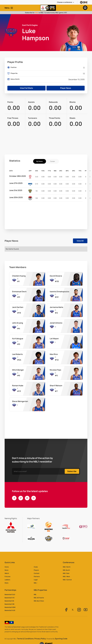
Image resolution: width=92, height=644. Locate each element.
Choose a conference (65, 2)
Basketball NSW (10, 607)
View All (80, 241)
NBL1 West (66, 576)
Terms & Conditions (25, 639)
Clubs (36, 567)
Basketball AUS (10, 610)
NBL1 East (66, 573)
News (6, 570)
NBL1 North (67, 567)
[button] (66, 2)
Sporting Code (61, 639)
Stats (6, 583)
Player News (66, 88)
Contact (37, 573)
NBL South (66, 570)
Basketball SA (9, 601)
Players (36, 570)
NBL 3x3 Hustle (39, 598)
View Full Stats (26, 88)
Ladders (7, 580)
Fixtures (7, 576)
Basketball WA (10, 604)
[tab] (40, 161)
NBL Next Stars (39, 601)
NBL (35, 594)
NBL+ (35, 583)
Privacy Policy (40, 639)
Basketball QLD (10, 594)
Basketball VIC (10, 598)
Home (7, 567)
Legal (36, 580)
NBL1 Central (67, 580)
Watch (7, 573)
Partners (37, 576)
